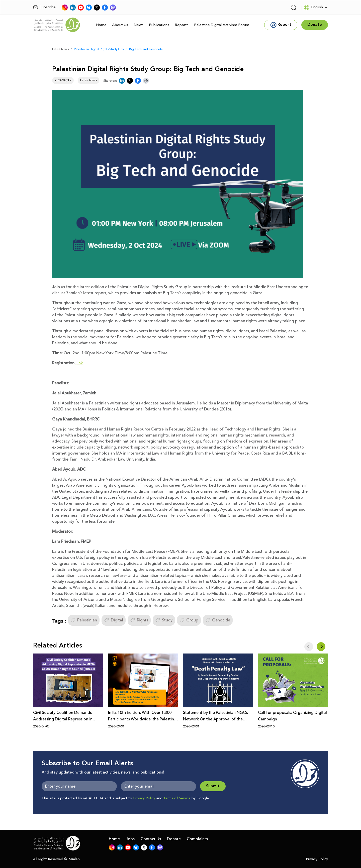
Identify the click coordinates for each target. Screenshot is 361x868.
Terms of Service (177, 798)
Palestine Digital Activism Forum (222, 25)
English (313, 8)
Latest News (60, 49)
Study (164, 620)
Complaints (197, 839)
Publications (159, 25)
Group (189, 620)
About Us (120, 25)
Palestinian (84, 620)
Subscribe (44, 7)
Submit (213, 786)
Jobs (130, 839)
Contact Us (151, 839)
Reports (182, 25)
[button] (321, 647)
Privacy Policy (144, 798)
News (139, 25)
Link (79, 363)
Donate (174, 839)
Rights (139, 620)
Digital (114, 620)
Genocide (218, 620)
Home (101, 25)
